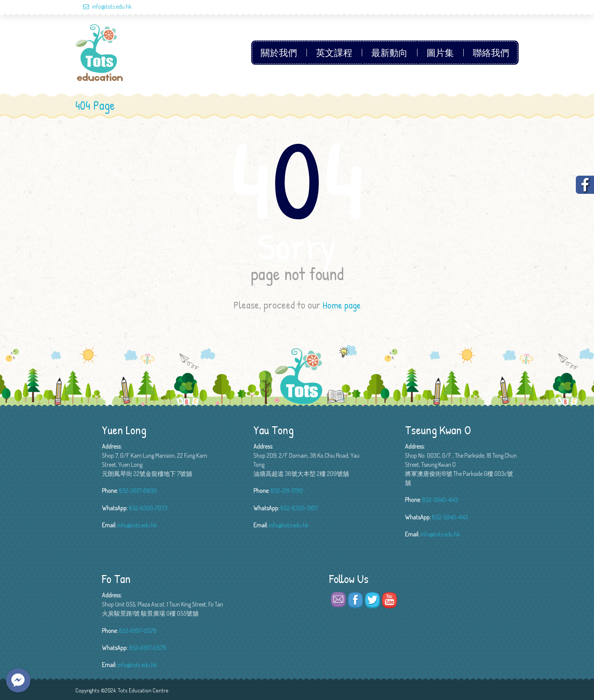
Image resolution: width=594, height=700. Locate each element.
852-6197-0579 (138, 630)
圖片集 (440, 53)
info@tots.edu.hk (103, 6)
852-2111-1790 (287, 491)
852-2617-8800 (138, 491)
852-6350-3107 (299, 508)
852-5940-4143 (440, 500)
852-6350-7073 (148, 508)
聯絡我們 (491, 53)
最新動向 (389, 53)
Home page (342, 305)
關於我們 (279, 53)
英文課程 (334, 53)
